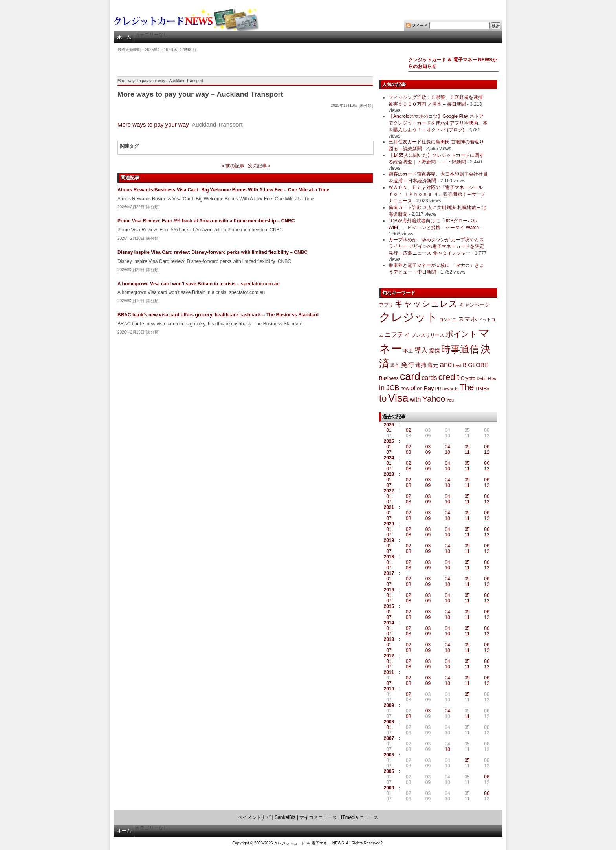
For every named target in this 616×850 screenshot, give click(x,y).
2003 (389, 788)
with (415, 399)
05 (467, 447)
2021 (389, 507)
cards (429, 378)
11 (467, 452)
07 (389, 452)
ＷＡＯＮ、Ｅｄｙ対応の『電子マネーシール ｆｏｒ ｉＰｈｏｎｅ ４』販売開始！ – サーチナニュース (437, 194)
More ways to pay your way (153, 124)
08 (408, 452)
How (492, 378)
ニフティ (397, 334)
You (450, 400)
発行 (407, 365)
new (405, 389)
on (420, 389)
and (446, 364)
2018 (389, 557)
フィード (420, 25)
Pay (429, 388)
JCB (393, 388)
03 (428, 447)
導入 (421, 350)
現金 (395, 365)
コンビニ (448, 319)
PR (438, 389)
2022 (389, 491)
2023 (389, 474)
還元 (433, 365)
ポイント (461, 334)
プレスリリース (428, 335)
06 (487, 447)
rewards (450, 389)
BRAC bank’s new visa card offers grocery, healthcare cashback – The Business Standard (218, 315)
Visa (398, 398)
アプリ (386, 305)
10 (448, 452)
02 (408, 430)
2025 (389, 441)
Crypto (468, 378)
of (413, 388)
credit (449, 377)
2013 (389, 639)
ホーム (124, 37)
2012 (389, 656)
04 (448, 447)
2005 (389, 771)
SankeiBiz (285, 817)
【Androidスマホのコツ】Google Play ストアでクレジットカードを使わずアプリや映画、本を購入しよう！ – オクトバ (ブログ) (438, 123)
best (457, 365)
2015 (389, 606)
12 (487, 452)
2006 (389, 755)
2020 (389, 524)
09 (428, 452)
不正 (408, 351)
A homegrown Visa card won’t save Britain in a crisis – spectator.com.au (199, 284)
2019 (389, 540)
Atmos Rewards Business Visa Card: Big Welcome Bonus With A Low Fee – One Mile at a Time (223, 190)
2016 (389, 590)
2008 (389, 722)
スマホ (467, 319)
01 (389, 430)
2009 (389, 705)
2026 (389, 425)
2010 (389, 689)
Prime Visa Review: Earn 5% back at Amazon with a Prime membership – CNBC (206, 221)
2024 (389, 458)
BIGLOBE (475, 365)
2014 (389, 623)
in (382, 388)
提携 (434, 351)
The (467, 387)
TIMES (482, 389)
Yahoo (434, 399)
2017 (389, 573)
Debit (482, 378)
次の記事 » (259, 166)
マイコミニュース (318, 817)
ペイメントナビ (254, 817)
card (410, 376)
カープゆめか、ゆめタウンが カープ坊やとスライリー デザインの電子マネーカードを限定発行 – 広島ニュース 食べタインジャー (436, 246)
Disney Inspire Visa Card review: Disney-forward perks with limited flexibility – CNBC (213, 252)
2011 (389, 672)
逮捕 (421, 365)
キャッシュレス (426, 304)
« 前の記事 (233, 166)
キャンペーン (475, 305)
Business (389, 378)
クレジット (409, 317)
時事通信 (460, 349)
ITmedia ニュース (360, 817)
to (383, 398)
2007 (389, 738)
